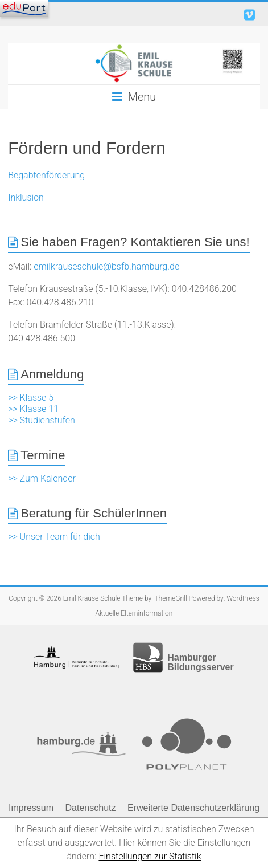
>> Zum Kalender (42, 478)
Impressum (31, 808)
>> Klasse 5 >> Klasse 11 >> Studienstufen (42, 409)
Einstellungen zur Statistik (150, 856)
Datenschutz (91, 808)
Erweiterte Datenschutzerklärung (193, 808)
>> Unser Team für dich (54, 537)
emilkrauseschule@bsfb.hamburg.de (106, 266)
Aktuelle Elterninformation (134, 613)
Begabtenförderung (46, 175)
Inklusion (26, 197)
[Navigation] (24, 9)
